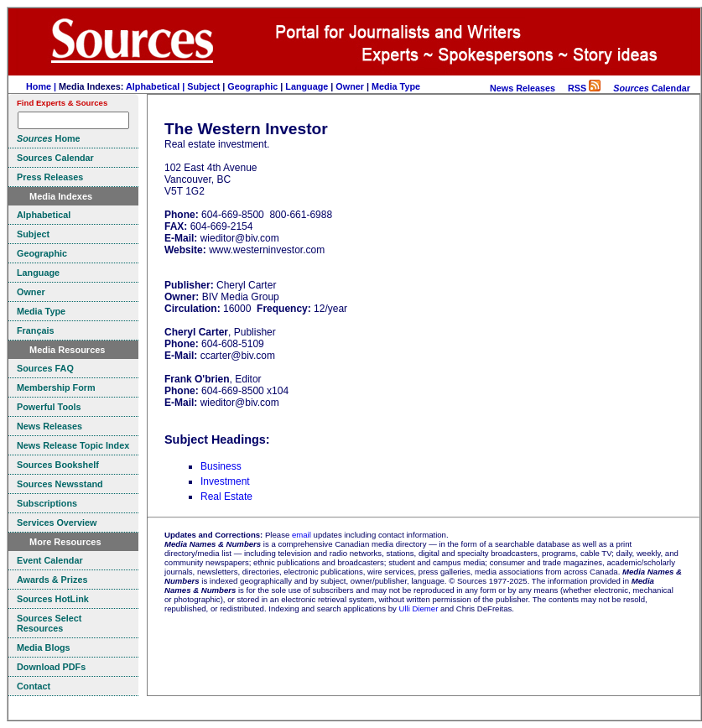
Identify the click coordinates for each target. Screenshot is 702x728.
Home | (42, 86)
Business (221, 466)
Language (307, 86)
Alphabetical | (156, 86)
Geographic (252, 86)
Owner (350, 86)
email (302, 535)
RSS (584, 88)
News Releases (523, 88)
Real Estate (226, 497)
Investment (225, 481)
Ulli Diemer (418, 608)
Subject (203, 86)
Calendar (652, 88)
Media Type (396, 86)
